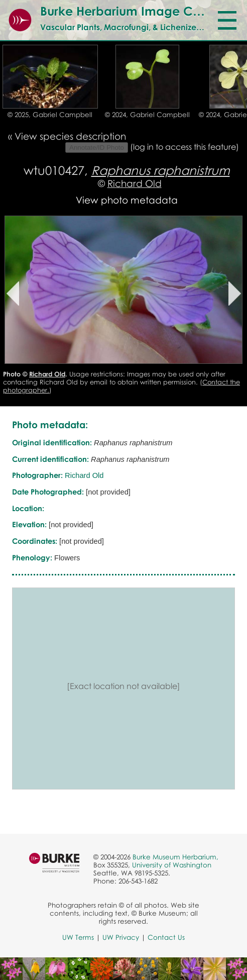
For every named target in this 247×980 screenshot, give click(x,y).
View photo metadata (127, 200)
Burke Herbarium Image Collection (141, 11)
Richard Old (135, 183)
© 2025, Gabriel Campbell (50, 115)
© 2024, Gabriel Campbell (147, 115)
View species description (70, 136)
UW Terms (78, 937)
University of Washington (172, 865)
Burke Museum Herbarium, (175, 857)
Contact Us (166, 937)
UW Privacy (121, 937)
